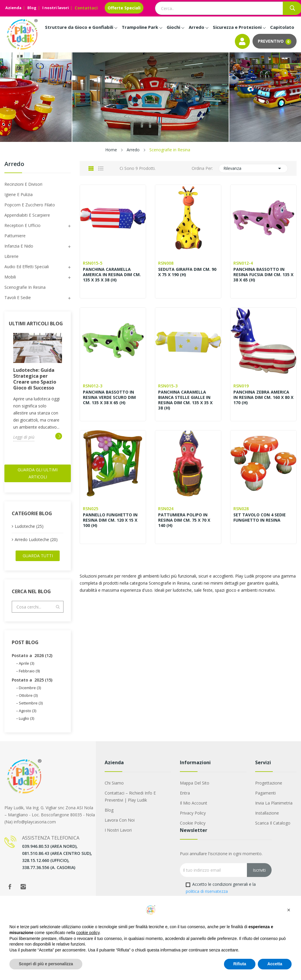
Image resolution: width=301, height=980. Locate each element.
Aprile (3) (26, 663)
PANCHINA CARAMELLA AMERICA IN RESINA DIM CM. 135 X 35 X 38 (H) (112, 275)
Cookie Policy (193, 823)
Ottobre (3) (28, 695)
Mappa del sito (195, 783)
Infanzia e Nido (19, 246)
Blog (32, 8)
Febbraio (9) (29, 671)
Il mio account (194, 803)
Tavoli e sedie (18, 297)
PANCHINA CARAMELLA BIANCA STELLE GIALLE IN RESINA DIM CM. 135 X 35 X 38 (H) (185, 400)
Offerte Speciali (124, 8)
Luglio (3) (26, 718)
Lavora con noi (120, 820)
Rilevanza (253, 168)
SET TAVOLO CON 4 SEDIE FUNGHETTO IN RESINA (260, 518)
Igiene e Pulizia (19, 194)
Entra (185, 793)
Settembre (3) (31, 703)
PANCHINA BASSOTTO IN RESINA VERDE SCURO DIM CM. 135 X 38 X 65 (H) (109, 397)
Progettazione (269, 783)
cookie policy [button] (88, 933)
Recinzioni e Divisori (23, 184)
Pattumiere (15, 236)
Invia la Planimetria (274, 803)
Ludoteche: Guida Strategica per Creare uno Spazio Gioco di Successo (35, 379)
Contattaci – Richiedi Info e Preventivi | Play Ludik (130, 796)
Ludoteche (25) (29, 526)
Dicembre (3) (30, 688)
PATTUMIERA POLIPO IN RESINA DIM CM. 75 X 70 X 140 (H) (184, 520)
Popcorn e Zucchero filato (30, 205)
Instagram (23, 887)
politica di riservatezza (207, 891)
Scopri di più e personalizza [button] (46, 964)
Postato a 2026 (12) (32, 655)
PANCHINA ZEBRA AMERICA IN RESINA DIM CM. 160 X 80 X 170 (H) (263, 397)
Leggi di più (24, 437)
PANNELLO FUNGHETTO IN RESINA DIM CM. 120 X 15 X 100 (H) (110, 520)
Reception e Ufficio (22, 225)
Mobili (10, 277)
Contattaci (86, 8)
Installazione (267, 813)
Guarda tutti (38, 556)
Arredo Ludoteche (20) (36, 539)
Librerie (11, 256)
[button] (289, 910)
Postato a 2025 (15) (32, 680)
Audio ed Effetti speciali (27, 267)
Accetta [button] (275, 964)
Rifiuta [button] (240, 964)
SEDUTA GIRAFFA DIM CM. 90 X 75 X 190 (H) (187, 272)
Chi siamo (114, 783)
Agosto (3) (27, 711)
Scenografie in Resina (25, 287)
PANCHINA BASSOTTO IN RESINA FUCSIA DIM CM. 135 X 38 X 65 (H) (263, 275)
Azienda (13, 8)
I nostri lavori (56, 8)
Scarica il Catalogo (273, 823)
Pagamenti (265, 793)
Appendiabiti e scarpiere (27, 215)
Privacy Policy (193, 813)
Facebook (10, 887)
